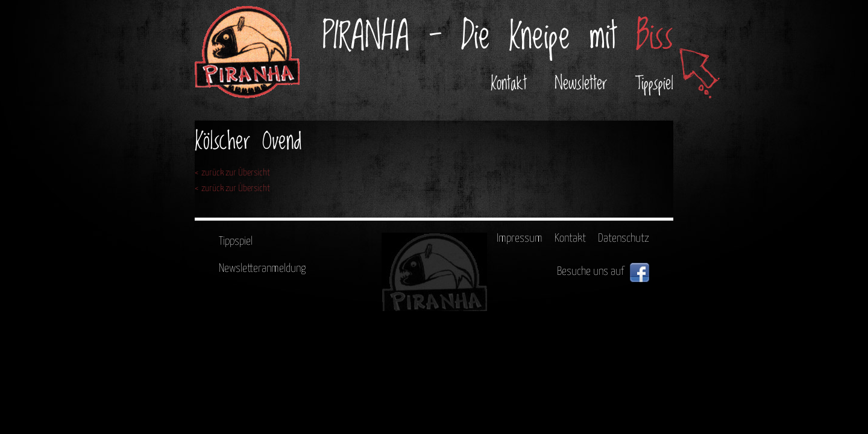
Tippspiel (654, 84)
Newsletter (581, 84)
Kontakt (509, 84)
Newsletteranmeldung (262, 269)
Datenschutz (624, 238)
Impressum (520, 238)
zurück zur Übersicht (236, 173)
